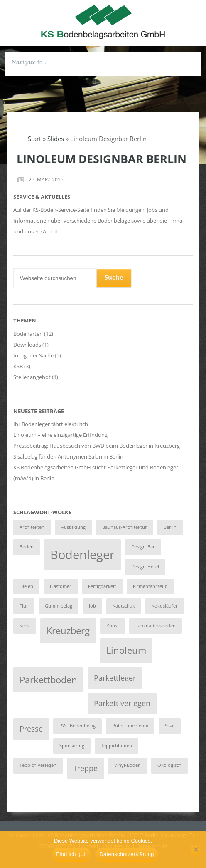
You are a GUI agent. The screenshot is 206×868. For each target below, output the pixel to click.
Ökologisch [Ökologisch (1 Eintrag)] (169, 765)
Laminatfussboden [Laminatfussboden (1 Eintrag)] (156, 626)
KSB (18, 366)
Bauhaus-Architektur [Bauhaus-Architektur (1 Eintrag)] (125, 527)
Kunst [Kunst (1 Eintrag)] (113, 626)
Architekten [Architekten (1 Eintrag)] (32, 527)
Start (34, 139)
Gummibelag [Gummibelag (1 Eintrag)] (59, 606)
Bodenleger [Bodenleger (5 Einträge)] (82, 555)
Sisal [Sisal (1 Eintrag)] (170, 726)
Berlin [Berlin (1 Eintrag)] (170, 527)
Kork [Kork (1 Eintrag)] (25, 626)
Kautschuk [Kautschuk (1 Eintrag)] (124, 606)
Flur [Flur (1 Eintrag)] (24, 606)
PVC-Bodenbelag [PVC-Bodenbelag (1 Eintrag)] (77, 726)
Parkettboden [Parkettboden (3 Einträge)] (48, 680)
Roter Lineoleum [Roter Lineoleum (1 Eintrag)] (130, 726)
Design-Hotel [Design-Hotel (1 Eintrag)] (145, 567)
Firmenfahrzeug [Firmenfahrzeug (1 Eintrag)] (150, 586)
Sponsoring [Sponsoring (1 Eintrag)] (72, 746)
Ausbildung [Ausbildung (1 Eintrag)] (73, 527)
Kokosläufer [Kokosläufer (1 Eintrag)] (165, 606)
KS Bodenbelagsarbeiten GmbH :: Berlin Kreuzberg (103, 22)
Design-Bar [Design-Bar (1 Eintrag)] (143, 547)
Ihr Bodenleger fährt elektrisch (51, 424)
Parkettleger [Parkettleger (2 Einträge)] (115, 678)
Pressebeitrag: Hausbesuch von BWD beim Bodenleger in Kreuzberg (97, 446)
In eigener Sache (33, 355)
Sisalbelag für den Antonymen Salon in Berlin (68, 456)
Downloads (27, 345)
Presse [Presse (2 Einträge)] (31, 729)
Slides (56, 139)
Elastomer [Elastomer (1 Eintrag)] (61, 586)
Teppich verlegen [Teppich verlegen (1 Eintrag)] (38, 765)
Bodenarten (28, 334)
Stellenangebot (32, 377)
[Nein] (196, 850)
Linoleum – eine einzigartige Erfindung (60, 435)
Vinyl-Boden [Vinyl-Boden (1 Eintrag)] (128, 765)
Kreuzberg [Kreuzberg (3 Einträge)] (68, 631)
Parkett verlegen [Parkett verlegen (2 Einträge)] (122, 703)
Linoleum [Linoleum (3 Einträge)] (126, 650)
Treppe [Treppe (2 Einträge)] (85, 768)
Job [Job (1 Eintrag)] (92, 606)
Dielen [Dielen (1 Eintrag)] (26, 586)
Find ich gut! (71, 854)
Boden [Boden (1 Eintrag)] (27, 547)
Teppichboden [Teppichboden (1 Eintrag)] (116, 746)
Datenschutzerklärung (126, 854)
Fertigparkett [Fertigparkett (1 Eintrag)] (102, 586)
